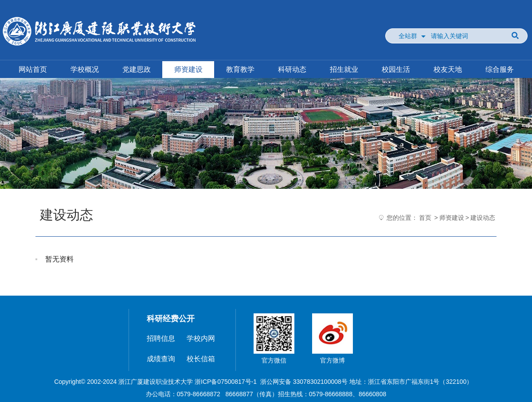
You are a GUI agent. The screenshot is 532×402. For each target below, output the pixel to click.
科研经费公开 (171, 319)
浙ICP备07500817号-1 (226, 382)
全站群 (408, 36)
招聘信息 (161, 338)
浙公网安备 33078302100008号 (304, 382)
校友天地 (448, 69)
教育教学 (240, 69)
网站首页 (33, 69)
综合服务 (500, 69)
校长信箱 (201, 359)
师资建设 (188, 69)
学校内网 (201, 338)
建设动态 (483, 218)
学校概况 (85, 69)
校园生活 (396, 69)
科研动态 (292, 69)
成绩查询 (161, 359)
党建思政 (137, 69)
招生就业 (344, 69)
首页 (425, 218)
